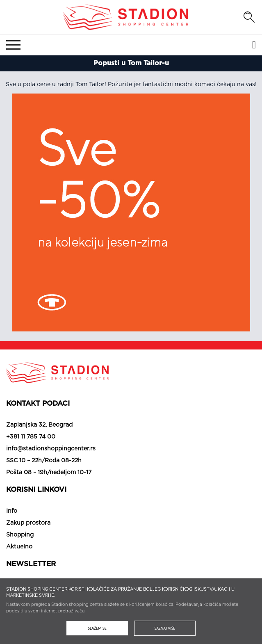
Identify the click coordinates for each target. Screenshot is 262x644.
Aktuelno (19, 547)
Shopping (20, 535)
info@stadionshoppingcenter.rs (51, 449)
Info (12, 511)
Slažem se (97, 628)
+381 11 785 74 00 (31, 437)
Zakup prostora (28, 523)
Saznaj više (165, 628)
